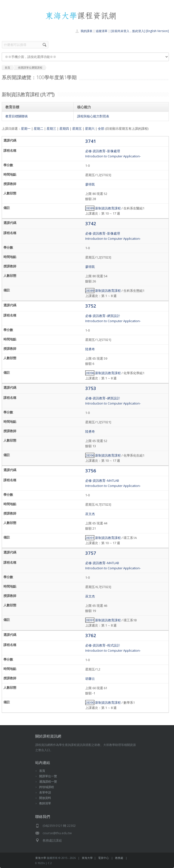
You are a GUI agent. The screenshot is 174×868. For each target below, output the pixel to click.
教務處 (119, 858)
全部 (101, 129)
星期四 (64, 129)
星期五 (77, 129)
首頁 (42, 771)
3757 (91, 553)
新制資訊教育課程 (108, 208)
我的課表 (87, 31)
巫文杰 (90, 514)
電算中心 (104, 858)
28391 (90, 538)
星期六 (90, 129)
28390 (90, 702)
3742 (91, 223)
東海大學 (41, 858)
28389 (90, 208)
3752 (91, 306)
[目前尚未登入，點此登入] (128, 31)
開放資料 (45, 798)
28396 (90, 373)
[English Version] (157, 31)
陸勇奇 (90, 349)
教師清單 (45, 803)
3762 (91, 635)
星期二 (39, 129)
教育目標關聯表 (17, 116)
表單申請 (45, 792)
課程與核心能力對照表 (93, 116)
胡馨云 (90, 679)
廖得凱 (90, 184)
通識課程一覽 (48, 782)
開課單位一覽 (48, 776)
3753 (91, 388)
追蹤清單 (102, 31)
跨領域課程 (47, 787)
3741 (91, 141)
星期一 (26, 129)
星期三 (51, 129)
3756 (91, 471)
